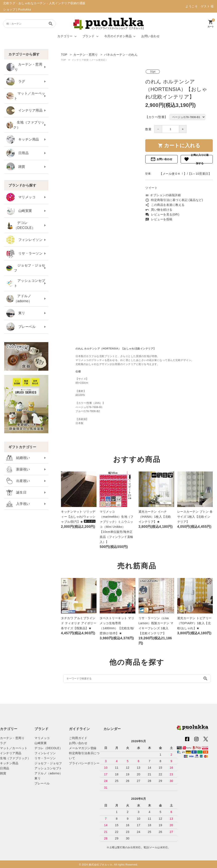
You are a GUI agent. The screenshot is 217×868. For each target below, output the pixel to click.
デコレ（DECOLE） (21, 225)
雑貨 (16, 167)
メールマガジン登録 (83, 748)
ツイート (151, 188)
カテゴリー (65, 36)
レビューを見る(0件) (162, 214)
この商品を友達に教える (165, 205)
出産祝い (18, 481)
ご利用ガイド (78, 738)
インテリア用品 (24, 110)
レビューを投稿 (159, 219)
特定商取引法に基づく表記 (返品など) (174, 200)
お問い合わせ (150, 36)
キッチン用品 (23, 139)
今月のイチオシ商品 (118, 36)
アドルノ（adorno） (19, 299)
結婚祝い (18, 458)
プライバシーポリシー (84, 763)
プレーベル (21, 327)
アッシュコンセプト (26, 283)
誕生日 (16, 492)
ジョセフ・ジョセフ (26, 268)
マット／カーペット (26, 96)
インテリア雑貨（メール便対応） (90, 60)
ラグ (16, 81)
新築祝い (18, 469)
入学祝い (18, 504)
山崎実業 (19, 211)
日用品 (17, 153)
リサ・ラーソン (24, 253)
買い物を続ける (159, 210)
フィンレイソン (24, 240)
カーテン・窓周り (24, 67)
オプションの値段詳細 (163, 195)
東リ (16, 313)
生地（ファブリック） (25, 125)
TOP (64, 60)
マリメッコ (21, 197)
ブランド (89, 36)
